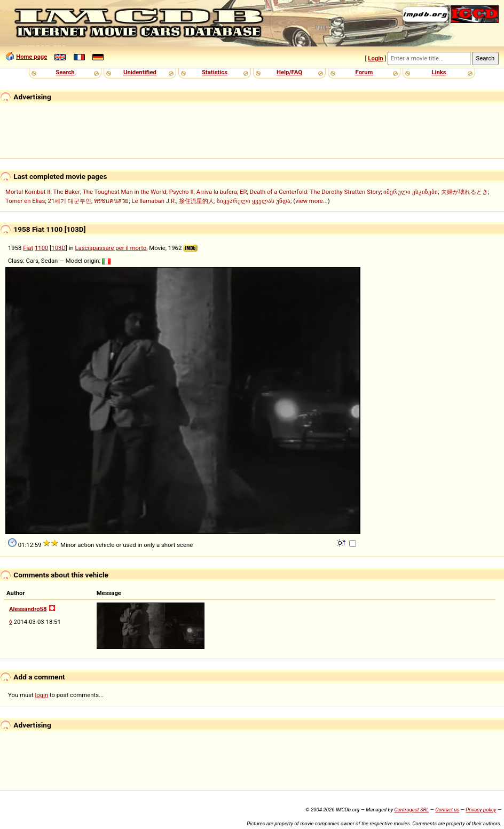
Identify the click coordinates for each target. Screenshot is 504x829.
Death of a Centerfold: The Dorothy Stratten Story (315, 192)
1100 (41, 248)
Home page (31, 57)
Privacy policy (481, 810)
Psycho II (182, 192)
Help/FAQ (289, 72)
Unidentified (140, 72)
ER (243, 192)
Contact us (447, 810)
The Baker (66, 192)
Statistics (215, 72)
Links (439, 72)
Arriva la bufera (217, 192)
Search (65, 72)
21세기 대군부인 (70, 201)
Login (375, 58)
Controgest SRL (411, 810)
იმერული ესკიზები (411, 192)
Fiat (28, 248)
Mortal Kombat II (28, 192)
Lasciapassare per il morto (111, 248)
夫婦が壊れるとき (464, 192)
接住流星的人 (196, 201)
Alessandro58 (28, 609)
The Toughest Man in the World (125, 192)
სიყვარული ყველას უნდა (254, 201)
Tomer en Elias (25, 201)
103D (58, 248)
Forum (364, 72)
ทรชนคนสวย (111, 201)
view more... (312, 201)
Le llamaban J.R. (154, 201)
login (42, 695)
